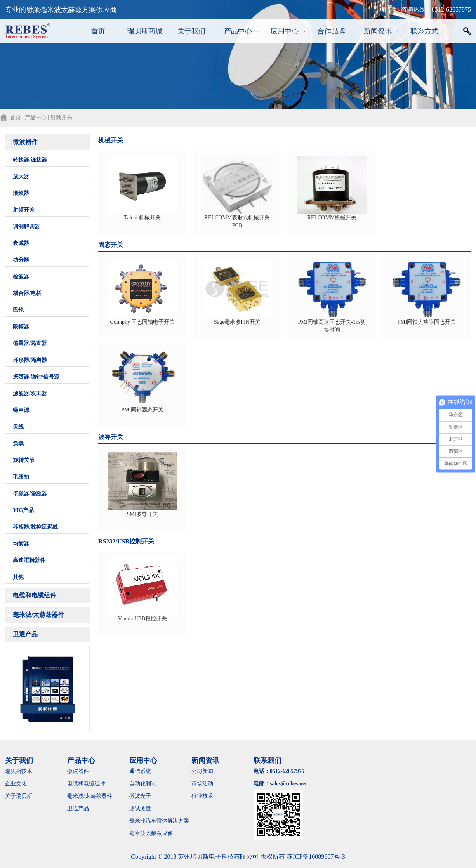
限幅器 (21, 327)
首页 (98, 31)
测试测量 (140, 808)
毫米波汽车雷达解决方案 (159, 821)
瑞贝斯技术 (19, 771)
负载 (18, 444)
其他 (18, 577)
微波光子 (140, 796)
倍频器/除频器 (30, 494)
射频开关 (24, 210)
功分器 (21, 260)
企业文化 (16, 784)
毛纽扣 (21, 477)
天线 (18, 427)
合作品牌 (331, 31)
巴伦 (18, 310)
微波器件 (25, 142)
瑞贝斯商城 (145, 31)
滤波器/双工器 (30, 393)
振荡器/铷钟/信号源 (36, 377)
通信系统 (140, 771)
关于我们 (191, 31)
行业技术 (202, 796)
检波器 (21, 277)
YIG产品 (23, 510)
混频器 (21, 193)
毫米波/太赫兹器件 (38, 615)
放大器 (21, 176)
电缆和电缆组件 (35, 595)
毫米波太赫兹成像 (156, 833)
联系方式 (424, 31)
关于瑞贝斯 (19, 796)
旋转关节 (24, 460)
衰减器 (21, 243)
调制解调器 (26, 227)
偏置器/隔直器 (30, 343)
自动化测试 (143, 784)
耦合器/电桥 (27, 293)
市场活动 (202, 784)
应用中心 (285, 31)
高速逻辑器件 (29, 560)
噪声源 (21, 410)
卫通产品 (25, 634)
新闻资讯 (378, 31)
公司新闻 (202, 771)
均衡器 (21, 544)
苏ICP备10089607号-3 (316, 857)
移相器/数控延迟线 (35, 527)
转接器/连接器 (30, 160)
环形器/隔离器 (30, 360)
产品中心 (238, 31)
